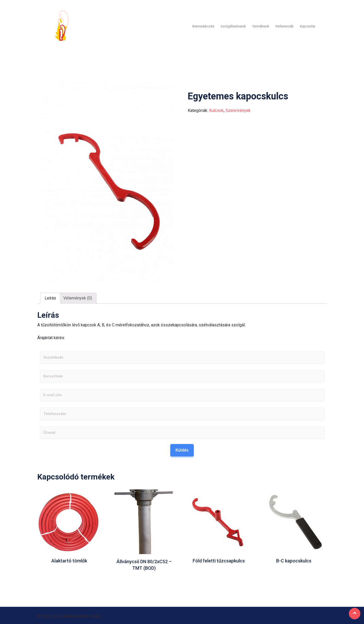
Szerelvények (238, 110)
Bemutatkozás (203, 26)
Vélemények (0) (78, 297)
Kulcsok (216, 110)
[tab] (50, 297)
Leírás (50, 297)
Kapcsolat (308, 26)
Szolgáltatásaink (233, 26)
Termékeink (261, 26)
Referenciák (285, 26)
